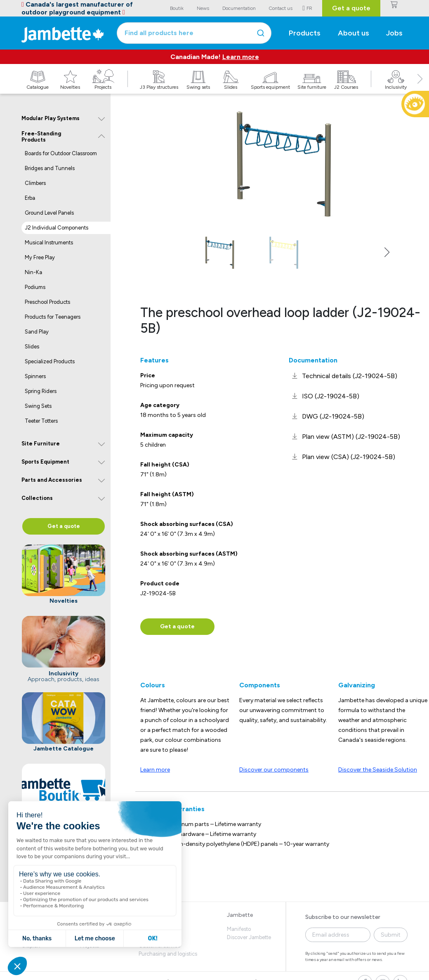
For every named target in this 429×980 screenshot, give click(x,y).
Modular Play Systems (51, 118)
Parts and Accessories (52, 480)
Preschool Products (47, 302)
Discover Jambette (249, 937)
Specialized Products (50, 361)
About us (354, 33)
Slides (32, 347)
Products (305, 33)
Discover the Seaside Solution (378, 770)
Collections (37, 498)
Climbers (35, 183)
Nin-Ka (33, 272)
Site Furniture (41, 444)
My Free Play (40, 257)
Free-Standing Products (41, 137)
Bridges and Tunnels (50, 168)
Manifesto (239, 929)
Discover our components (274, 770)
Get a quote (351, 8)
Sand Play (37, 332)
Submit (391, 935)
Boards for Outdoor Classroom (61, 153)
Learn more (241, 57)
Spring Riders (41, 391)
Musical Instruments (49, 243)
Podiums (35, 287)
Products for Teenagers (53, 317)
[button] (420, 88)
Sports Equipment (45, 462)
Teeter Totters (41, 421)
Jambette (240, 915)
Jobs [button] (394, 33)
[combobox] (194, 33)
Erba (30, 198)
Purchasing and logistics (168, 954)
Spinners (35, 376)
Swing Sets (38, 406)
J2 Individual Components (57, 228)
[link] (343, 376)
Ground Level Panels (49, 213)
